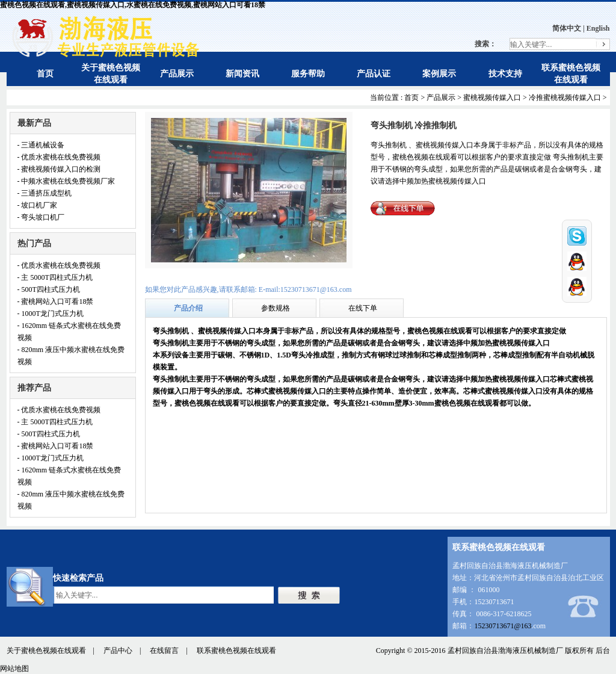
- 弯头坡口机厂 (41, 217)
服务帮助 (308, 74)
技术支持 (505, 74)
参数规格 (276, 308)
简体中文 (567, 28)
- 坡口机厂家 (38, 205)
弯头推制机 (172, 331)
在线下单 (363, 308)
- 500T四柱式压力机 (49, 289)
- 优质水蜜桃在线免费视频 (59, 157)
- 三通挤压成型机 (45, 193)
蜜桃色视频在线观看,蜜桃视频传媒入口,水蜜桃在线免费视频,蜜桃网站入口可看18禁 (133, 5)
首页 (45, 74)
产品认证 (374, 74)
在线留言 (164, 651)
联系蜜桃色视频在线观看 (236, 651)
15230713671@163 (503, 626)
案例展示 (439, 74)
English (598, 28)
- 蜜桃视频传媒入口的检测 (59, 169)
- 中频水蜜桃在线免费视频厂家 (66, 181)
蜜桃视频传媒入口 (492, 97)
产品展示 (177, 74)
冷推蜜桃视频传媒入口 (565, 97)
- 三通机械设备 (41, 145)
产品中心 (118, 651)
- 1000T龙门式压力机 (51, 314)
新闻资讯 (242, 74)
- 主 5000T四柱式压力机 (55, 277)
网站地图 (14, 669)
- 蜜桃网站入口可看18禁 (56, 301)
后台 (603, 651)
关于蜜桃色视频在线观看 (46, 651)
